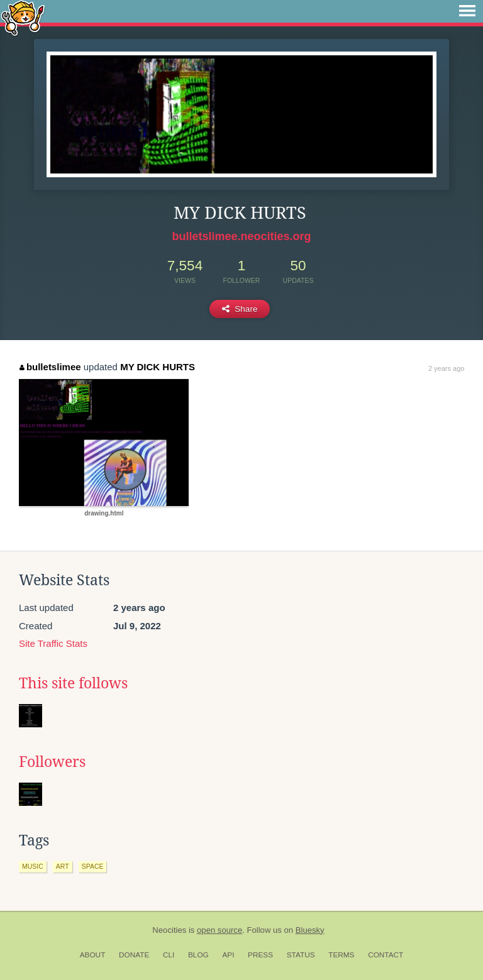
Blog (198, 955)
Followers (52, 762)
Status (301, 955)
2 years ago (446, 368)
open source (219, 930)
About (93, 955)
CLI (169, 955)
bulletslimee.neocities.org (241, 236)
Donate (134, 955)
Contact (386, 955)
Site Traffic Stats (53, 643)
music (33, 866)
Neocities (169, 930)
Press (260, 955)
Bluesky (310, 930)
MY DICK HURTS (158, 367)
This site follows (73, 683)
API (228, 955)
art (63, 866)
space (93, 866)
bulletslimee (50, 367)
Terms (341, 955)
